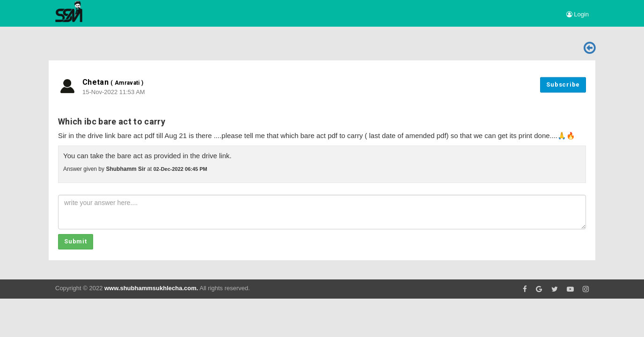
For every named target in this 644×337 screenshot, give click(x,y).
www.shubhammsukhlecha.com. (151, 288)
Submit (76, 241)
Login (578, 14)
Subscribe (563, 84)
